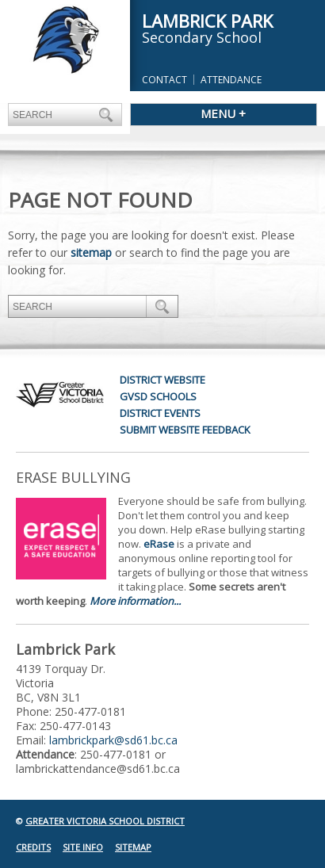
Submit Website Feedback (185, 430)
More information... (135, 601)
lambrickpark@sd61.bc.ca (113, 740)
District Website (162, 380)
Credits (33, 847)
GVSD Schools (158, 396)
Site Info (83, 847)
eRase (159, 544)
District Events (160, 413)
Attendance (231, 80)
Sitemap (133, 847)
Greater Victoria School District (105, 821)
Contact (164, 80)
